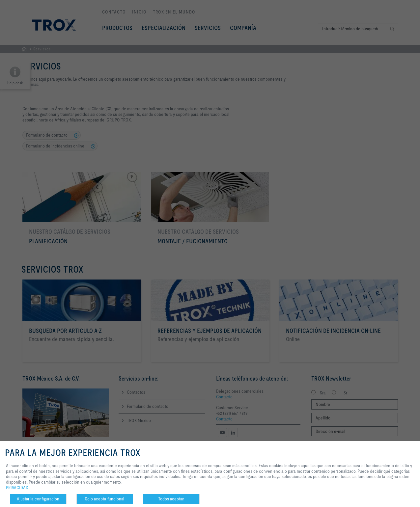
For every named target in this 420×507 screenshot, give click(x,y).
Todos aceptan (171, 499)
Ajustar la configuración (38, 499)
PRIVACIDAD (17, 488)
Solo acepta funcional (105, 499)
